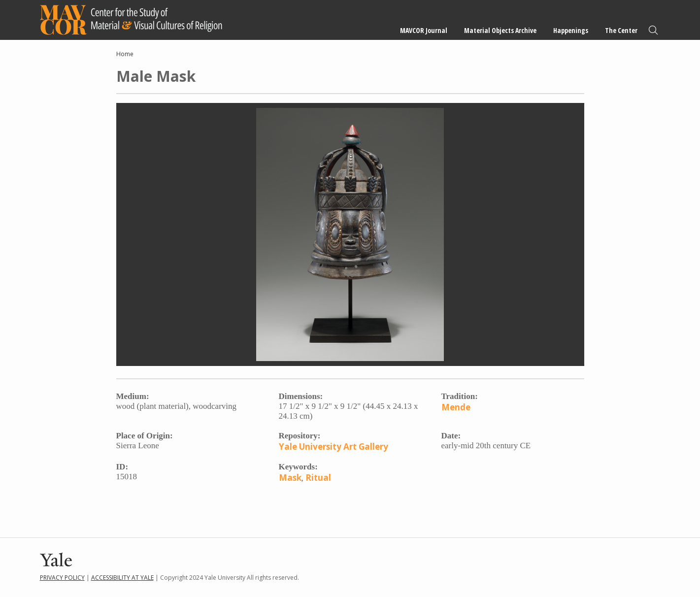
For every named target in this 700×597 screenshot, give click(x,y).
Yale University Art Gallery (333, 447)
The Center (621, 30)
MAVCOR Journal (424, 30)
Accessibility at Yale (122, 578)
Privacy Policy (62, 578)
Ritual (318, 478)
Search (653, 30)
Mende (456, 407)
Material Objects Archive (500, 30)
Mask (290, 478)
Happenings (571, 30)
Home (125, 54)
